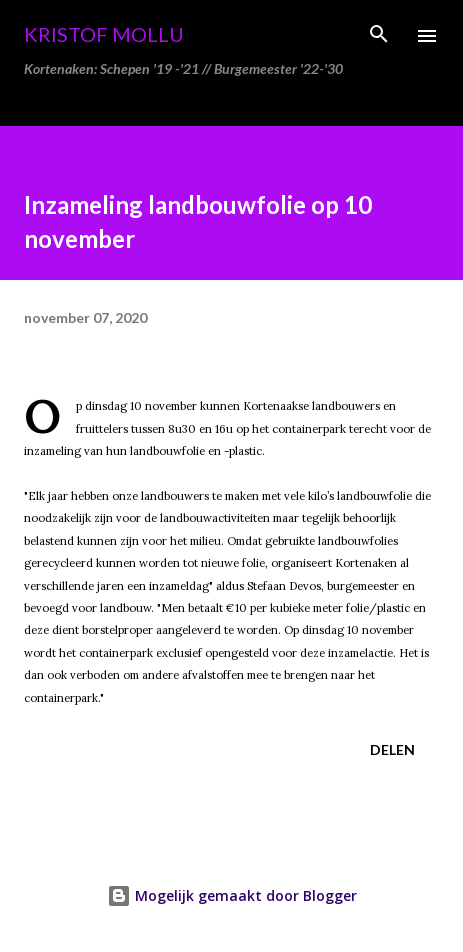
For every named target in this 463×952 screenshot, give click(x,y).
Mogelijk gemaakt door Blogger (232, 895)
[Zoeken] (379, 36)
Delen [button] (392, 749)
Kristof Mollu (104, 34)
